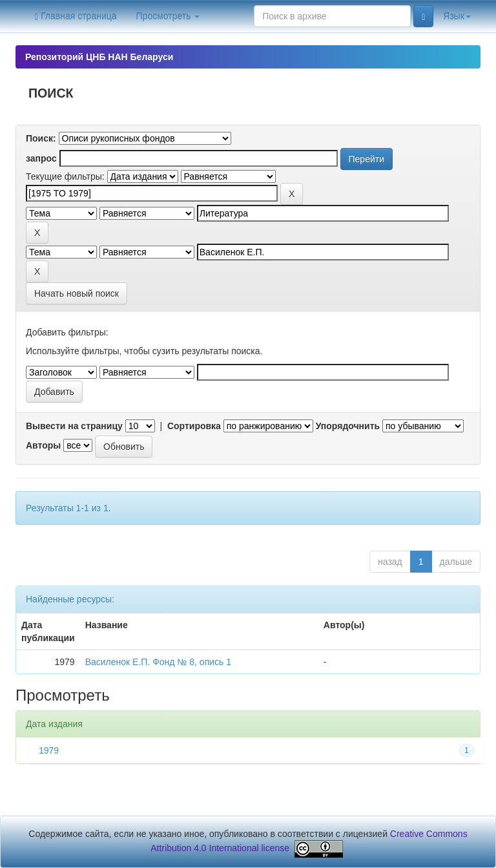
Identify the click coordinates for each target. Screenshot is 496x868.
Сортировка (194, 426)
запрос (41, 158)
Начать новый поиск (77, 293)
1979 (49, 750)
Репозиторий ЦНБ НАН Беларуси (99, 57)
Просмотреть (168, 16)
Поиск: (41, 138)
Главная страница (76, 16)
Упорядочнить (348, 426)
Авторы (43, 445)
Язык (457, 16)
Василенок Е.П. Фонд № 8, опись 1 (158, 662)
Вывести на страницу (74, 426)
